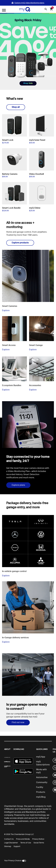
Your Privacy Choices (13, 861)
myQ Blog (41, 797)
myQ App (41, 757)
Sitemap (8, 846)
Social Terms (39, 843)
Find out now (18, 722)
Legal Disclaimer (11, 843)
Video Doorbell (36, 174)
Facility (40, 787)
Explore (6, 310)
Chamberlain (25, 809)
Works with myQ (41, 771)
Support (17, 846)
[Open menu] (4, 11)
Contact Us (9, 839)
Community (42, 782)
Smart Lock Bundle (11, 208)
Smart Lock (8, 140)
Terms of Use (26, 843)
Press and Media (23, 839)
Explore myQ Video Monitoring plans (29, 3)
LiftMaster (9, 809)
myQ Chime (35, 208)
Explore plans (18, 485)
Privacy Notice (38, 839)
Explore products (20, 243)
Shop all (16, 107)
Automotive (42, 777)
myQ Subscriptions (43, 763)
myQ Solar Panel (37, 140)
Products (41, 792)
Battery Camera (10, 174)
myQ (49, 806)
